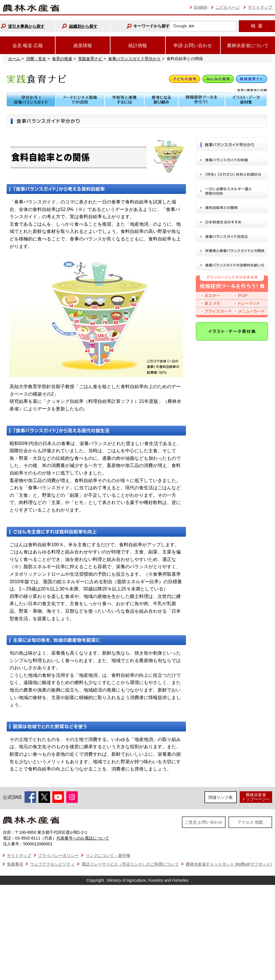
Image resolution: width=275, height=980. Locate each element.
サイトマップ (260, 7)
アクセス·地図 (250, 822)
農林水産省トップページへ (256, 797)
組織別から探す (83, 26)
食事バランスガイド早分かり (134, 59)
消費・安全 (36, 59)
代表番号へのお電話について (83, 838)
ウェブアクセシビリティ (52, 864)
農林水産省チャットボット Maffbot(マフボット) (229, 864)
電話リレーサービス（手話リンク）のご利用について (130, 864)
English (201, 7)
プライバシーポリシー (58, 855)
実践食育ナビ (90, 59)
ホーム (14, 59)
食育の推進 (62, 59)
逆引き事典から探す (26, 26)
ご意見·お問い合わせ (204, 822)
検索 (257, 26)
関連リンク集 (221, 797)
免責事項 (15, 864)
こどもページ (228, 7)
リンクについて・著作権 (108, 855)
